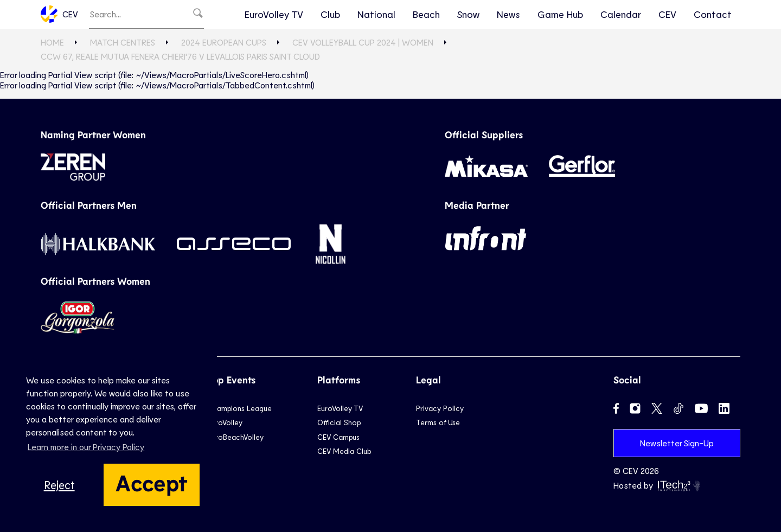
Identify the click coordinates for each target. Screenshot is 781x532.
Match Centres (123, 42)
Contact (713, 14)
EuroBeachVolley (236, 437)
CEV (59, 14)
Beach (426, 14)
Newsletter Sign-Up (677, 443)
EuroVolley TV (274, 14)
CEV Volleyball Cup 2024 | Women (363, 42)
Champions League (240, 408)
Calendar (621, 14)
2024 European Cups (224, 42)
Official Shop (339, 422)
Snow (468, 14)
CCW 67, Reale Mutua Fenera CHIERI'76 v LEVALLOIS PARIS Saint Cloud (180, 56)
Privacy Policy (440, 408)
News (508, 14)
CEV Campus (338, 437)
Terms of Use (438, 422)
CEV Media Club (344, 451)
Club (330, 14)
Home (52, 42)
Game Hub (560, 14)
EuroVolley (225, 422)
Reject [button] (59, 485)
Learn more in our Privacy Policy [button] (86, 447)
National (376, 14)
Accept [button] (152, 482)
